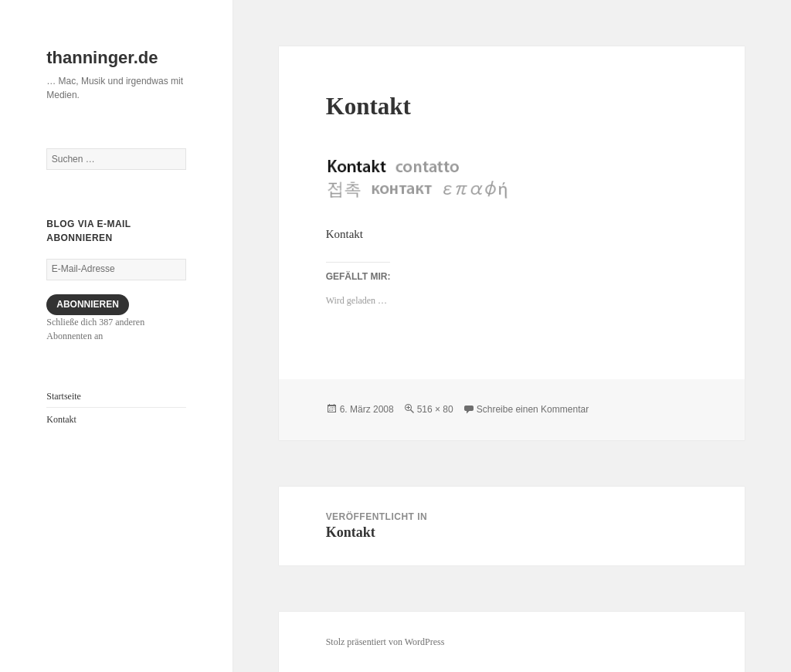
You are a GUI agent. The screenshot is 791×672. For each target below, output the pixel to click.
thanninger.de (102, 58)
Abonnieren (88, 304)
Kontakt (61, 419)
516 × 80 (435, 409)
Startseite (64, 396)
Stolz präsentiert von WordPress (385, 642)
